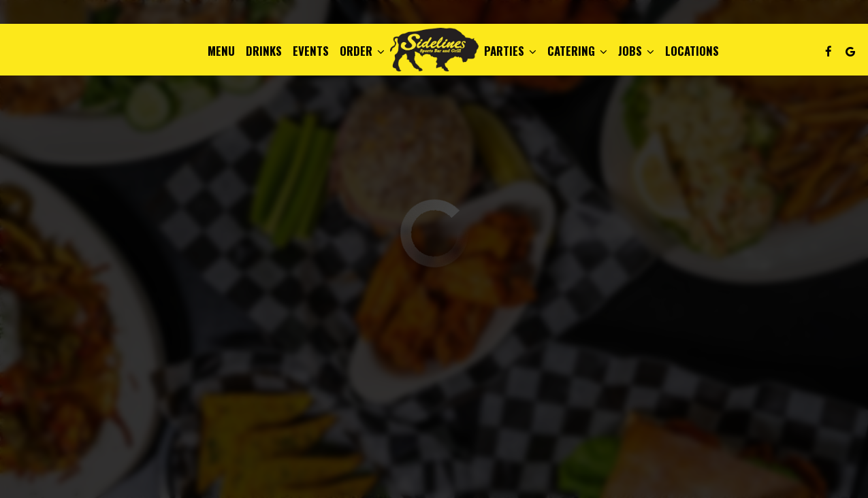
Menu (221, 51)
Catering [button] (577, 51)
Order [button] (362, 51)
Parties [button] (510, 51)
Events (311, 51)
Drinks (264, 51)
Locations (692, 51)
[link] (434, 49)
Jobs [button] (636, 51)
